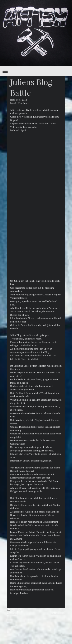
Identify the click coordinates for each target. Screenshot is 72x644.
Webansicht (58, 613)
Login (61, 610)
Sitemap (12, 613)
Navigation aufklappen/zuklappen (36, 71)
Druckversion (18, 610)
